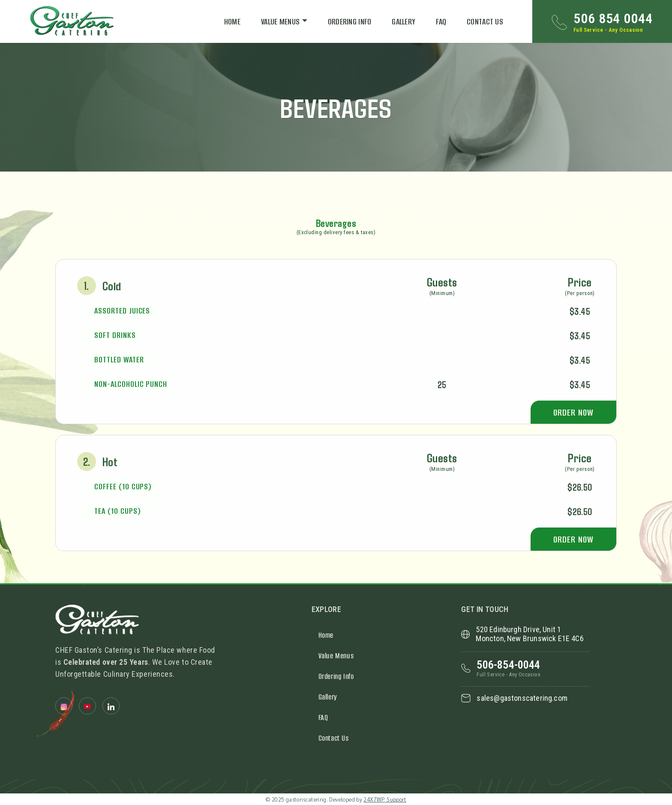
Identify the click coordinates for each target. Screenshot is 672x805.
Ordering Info (350, 22)
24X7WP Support (385, 799)
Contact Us (485, 22)
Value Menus (280, 22)
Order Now (573, 412)
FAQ (441, 22)
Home (232, 22)
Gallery (403, 22)
